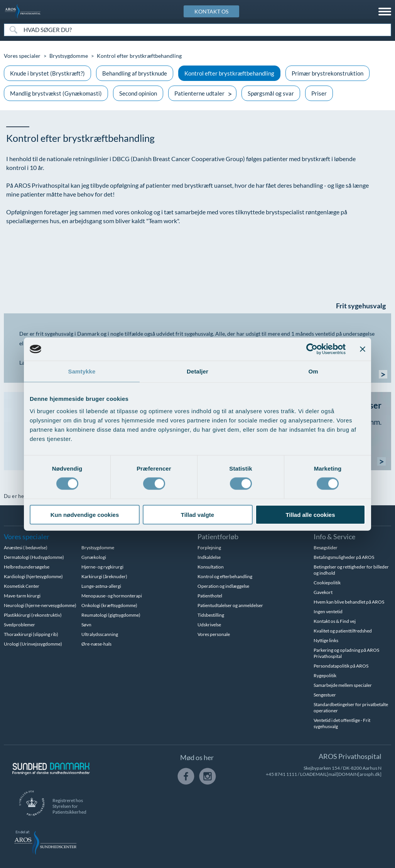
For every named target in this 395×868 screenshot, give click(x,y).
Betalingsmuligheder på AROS (344, 557)
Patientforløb (218, 537)
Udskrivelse (209, 625)
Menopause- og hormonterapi (112, 596)
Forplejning (209, 548)
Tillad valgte (197, 514)
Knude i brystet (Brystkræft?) (47, 73)
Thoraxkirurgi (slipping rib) (31, 634)
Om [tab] (313, 371)
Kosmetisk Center (22, 586)
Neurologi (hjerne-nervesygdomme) (40, 605)
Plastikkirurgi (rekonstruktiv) (33, 615)
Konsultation (211, 567)
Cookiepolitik (327, 583)
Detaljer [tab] (197, 371)
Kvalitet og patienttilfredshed (343, 631)
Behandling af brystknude (135, 73)
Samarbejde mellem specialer (343, 685)
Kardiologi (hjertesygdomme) (33, 576)
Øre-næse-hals (96, 644)
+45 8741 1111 (281, 774)
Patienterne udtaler (199, 93)
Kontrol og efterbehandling (225, 576)
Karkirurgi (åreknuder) (104, 576)
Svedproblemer (19, 625)
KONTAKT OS (211, 11)
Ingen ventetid (328, 611)
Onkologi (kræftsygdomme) (109, 605)
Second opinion (138, 93)
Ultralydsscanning (100, 634)
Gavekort (323, 592)
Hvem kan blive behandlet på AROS (349, 602)
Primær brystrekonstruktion (327, 73)
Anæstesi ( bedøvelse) (26, 548)
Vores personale (214, 634)
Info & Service (334, 537)
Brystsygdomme (69, 56)
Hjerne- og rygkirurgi (102, 567)
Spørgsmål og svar (271, 93)
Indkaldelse (209, 557)
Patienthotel (210, 596)
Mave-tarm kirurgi (22, 596)
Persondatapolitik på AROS (341, 666)
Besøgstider (326, 548)
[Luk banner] (363, 349)
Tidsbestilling (211, 615)
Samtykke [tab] (82, 371)
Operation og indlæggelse (223, 586)
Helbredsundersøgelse (27, 567)
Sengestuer (325, 695)
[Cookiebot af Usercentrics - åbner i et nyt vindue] (312, 349)
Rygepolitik (325, 675)
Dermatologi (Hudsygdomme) (34, 557)
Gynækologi (94, 557)
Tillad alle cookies (310, 514)
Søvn (86, 625)
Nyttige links (326, 640)
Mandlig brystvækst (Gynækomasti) (56, 93)
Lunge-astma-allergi (101, 586)
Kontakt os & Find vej (335, 621)
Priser (319, 93)
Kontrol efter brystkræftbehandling (229, 73)
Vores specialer (22, 56)
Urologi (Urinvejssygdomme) (33, 644)
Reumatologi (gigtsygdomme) (111, 615)
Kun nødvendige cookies (85, 514)
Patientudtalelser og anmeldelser (230, 605)
